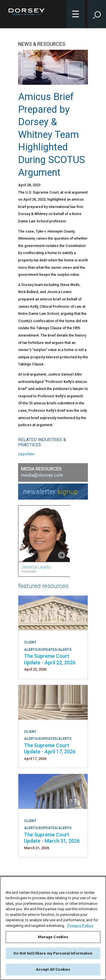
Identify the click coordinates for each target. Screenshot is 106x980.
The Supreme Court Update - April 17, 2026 (50, 748)
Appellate (26, 454)
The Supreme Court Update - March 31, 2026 (52, 838)
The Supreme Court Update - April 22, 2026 (50, 659)
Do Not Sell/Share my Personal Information (53, 953)
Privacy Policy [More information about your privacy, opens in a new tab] (80, 926)
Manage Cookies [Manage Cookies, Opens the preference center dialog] (53, 937)
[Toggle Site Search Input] (97, 14)
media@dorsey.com (42, 475)
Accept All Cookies (53, 969)
